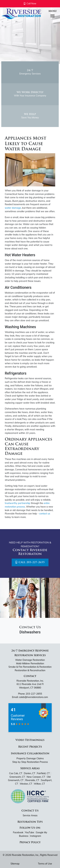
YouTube (30, 832)
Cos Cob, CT (16, 773)
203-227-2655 (34, 694)
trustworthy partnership (18, 503)
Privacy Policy (30, 843)
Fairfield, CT (43, 773)
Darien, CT (30, 773)
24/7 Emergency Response (30, 651)
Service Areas (30, 769)
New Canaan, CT (36, 777)
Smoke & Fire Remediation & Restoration (30, 667)
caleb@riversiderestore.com (33, 697)
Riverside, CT (32, 780)
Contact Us (30, 811)
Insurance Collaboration (30, 754)
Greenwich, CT (17, 777)
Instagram (36, 836)
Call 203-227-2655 (30, 562)
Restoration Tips (30, 822)
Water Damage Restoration (30, 660)
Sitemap (15, 864)
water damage (13, 208)
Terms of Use (45, 864)
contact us (45, 514)
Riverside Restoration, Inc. (25, 855)
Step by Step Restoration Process (30, 762)
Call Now (30, 4)
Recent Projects (30, 747)
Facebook (18, 832)
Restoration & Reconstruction (30, 670)
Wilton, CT (39, 784)
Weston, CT (26, 784)
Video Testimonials (30, 740)
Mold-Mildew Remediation (30, 663)
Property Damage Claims (30, 758)
